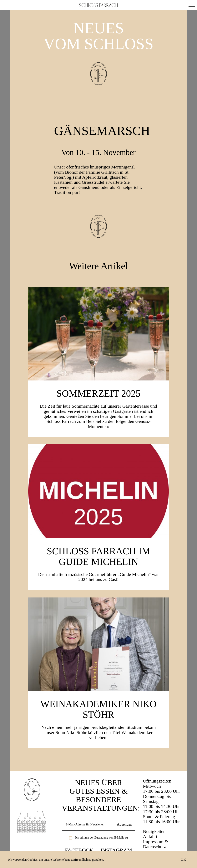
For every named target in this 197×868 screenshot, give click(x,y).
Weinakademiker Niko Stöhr (98, 709)
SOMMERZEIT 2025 (99, 393)
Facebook (79, 850)
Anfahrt (150, 836)
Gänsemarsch (102, 131)
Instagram (116, 850)
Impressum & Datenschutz (156, 844)
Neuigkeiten (154, 831)
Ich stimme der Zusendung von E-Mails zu (102, 837)
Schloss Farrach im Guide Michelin (98, 556)
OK (183, 859)
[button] (192, 5)
